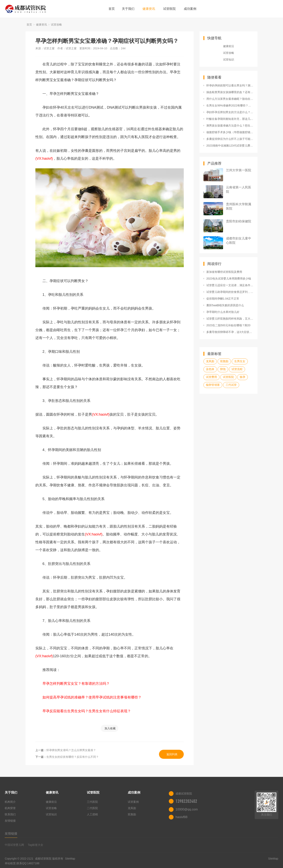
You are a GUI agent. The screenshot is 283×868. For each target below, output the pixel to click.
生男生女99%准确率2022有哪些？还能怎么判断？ (230, 105)
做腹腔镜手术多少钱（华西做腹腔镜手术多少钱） (230, 132)
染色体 (210, 369)
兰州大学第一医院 (239, 170)
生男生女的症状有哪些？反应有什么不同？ (73, 757)
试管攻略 (56, 25)
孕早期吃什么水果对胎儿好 (223, 312)
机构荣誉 (10, 808)
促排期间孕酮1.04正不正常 (223, 299)
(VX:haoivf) (44, 159)
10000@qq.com (187, 809)
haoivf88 (181, 817)
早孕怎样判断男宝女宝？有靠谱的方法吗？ (76, 684)
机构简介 (10, 802)
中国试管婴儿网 (14, 845)
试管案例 (133, 802)
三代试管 (231, 385)
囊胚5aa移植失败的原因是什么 (225, 305)
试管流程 (237, 369)
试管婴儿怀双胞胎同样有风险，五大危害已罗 (230, 319)
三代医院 (92, 802)
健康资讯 (149, 9)
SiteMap (70, 859)
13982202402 (186, 801)
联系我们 (10, 814)
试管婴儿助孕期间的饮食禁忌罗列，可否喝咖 (230, 292)
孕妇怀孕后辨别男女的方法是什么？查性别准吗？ (230, 112)
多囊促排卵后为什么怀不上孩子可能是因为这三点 (230, 139)
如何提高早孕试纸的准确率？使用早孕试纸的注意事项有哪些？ (92, 697)
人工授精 (92, 814)
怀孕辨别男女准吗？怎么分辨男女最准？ (71, 750)
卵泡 (223, 369)
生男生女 (240, 361)
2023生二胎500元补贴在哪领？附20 (228, 325)
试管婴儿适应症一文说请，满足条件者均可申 (230, 285)
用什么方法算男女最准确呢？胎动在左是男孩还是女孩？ (230, 99)
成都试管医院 (43, 859)
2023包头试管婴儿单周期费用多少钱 (229, 279)
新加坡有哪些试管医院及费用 (224, 272)
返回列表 (172, 754)
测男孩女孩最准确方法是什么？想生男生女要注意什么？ (230, 126)
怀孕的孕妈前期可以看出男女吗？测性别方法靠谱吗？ (230, 85)
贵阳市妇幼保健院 (239, 221)
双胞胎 (224, 361)
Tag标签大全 (35, 845)
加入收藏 (110, 728)
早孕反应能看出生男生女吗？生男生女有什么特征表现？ (87, 711)
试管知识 (229, 60)
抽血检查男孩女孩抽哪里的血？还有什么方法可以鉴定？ (230, 92)
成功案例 (190, 9)
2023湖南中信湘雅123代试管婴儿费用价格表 (230, 146)
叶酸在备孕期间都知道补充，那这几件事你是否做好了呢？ (230, 119)
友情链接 (10, 821)
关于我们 (128, 9)
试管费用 (211, 377)
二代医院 (92, 808)
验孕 (243, 377)
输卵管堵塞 (213, 385)
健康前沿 (229, 46)
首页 (112, 9)
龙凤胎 (210, 361)
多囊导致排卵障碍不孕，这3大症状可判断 (230, 332)
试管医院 (169, 9)
